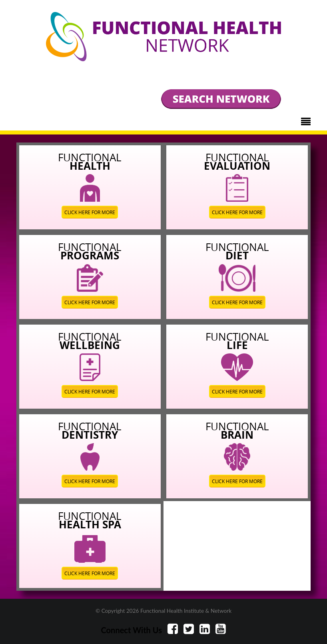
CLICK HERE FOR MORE (90, 212)
